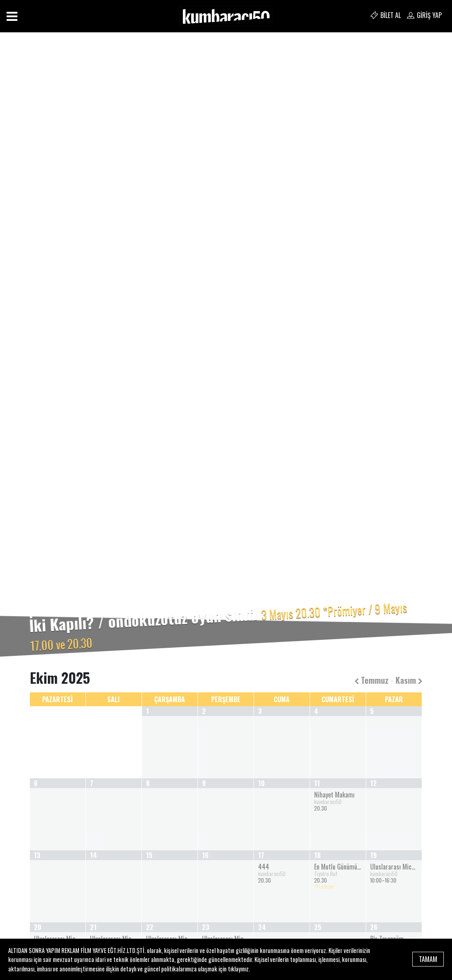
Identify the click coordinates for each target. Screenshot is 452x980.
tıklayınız (238, 969)
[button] (34, 351)
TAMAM (428, 959)
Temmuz (371, 680)
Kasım (409, 680)
